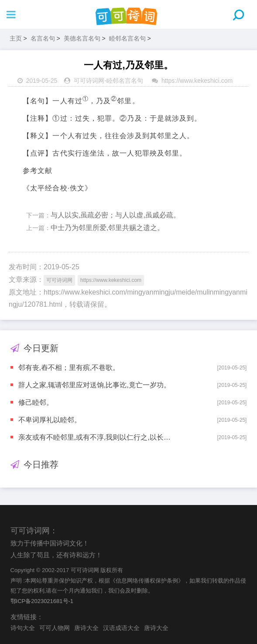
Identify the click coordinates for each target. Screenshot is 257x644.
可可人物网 (55, 628)
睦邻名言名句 (127, 38)
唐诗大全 (86, 628)
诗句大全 (23, 628)
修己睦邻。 (36, 402)
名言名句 (43, 38)
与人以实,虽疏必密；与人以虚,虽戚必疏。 (115, 215)
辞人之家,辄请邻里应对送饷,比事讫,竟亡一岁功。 (94, 385)
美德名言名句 (82, 38)
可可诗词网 (89, 81)
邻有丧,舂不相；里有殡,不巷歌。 (69, 368)
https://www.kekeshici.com (197, 81)
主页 (16, 38)
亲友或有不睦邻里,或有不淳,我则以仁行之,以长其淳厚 (97, 437)
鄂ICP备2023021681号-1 (42, 601)
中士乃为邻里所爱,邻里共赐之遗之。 (107, 228)
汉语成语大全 (121, 628)
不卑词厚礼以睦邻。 (50, 420)
